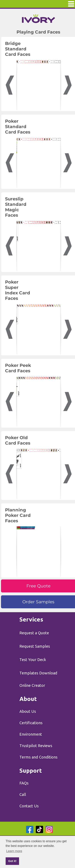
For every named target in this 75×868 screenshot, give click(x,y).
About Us (28, 711)
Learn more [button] (14, 851)
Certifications (31, 723)
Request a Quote (34, 633)
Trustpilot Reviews (36, 746)
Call (23, 794)
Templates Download (38, 673)
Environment (31, 734)
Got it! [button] (12, 861)
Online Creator (32, 685)
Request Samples (35, 646)
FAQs (24, 783)
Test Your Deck (33, 660)
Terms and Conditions (38, 757)
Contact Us (29, 806)
